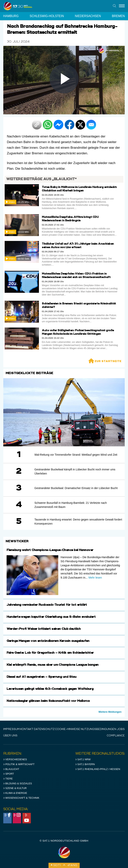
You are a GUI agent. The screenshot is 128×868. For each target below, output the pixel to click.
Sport (9, 774)
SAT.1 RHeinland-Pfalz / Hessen (98, 769)
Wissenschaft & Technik (21, 798)
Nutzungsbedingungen (98, 729)
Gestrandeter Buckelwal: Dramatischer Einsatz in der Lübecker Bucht (76, 488)
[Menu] (122, 6)
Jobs (121, 729)
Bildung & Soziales (18, 783)
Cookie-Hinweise (68, 729)
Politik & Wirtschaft (19, 764)
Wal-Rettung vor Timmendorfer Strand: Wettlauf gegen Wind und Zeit (76, 455)
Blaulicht (11, 769)
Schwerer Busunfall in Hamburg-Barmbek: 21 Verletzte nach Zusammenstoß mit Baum (71, 505)
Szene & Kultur (15, 788)
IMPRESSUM (11, 729)
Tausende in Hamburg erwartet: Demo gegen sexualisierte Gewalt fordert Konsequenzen (78, 522)
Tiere (8, 779)
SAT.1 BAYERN (85, 764)
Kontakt (27, 729)
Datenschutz (44, 729)
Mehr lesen (95, 578)
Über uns (10, 736)
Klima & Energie (15, 793)
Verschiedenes (15, 759)
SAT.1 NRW (83, 759)
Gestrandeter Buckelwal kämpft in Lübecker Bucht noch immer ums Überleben (75, 471)
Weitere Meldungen (110, 712)
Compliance (116, 736)
